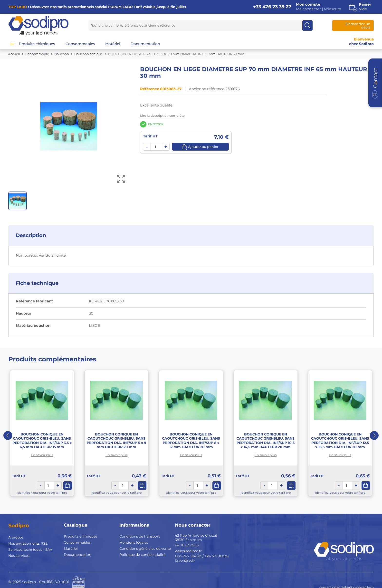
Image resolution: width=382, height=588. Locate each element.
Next (374, 435)
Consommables (77, 542)
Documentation (77, 555)
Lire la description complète (162, 116)
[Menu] (12, 44)
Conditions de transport (140, 536)
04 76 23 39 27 (187, 545)
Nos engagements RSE (28, 543)
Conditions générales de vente (145, 549)
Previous (8, 435)
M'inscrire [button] (332, 9)
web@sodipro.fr (188, 551)
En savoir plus (42, 455)
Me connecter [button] (308, 9)
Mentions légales (134, 542)
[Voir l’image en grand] (121, 179)
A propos (16, 537)
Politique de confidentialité (142, 555)
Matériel (71, 549)
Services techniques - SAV (30, 549)
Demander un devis (358, 26)
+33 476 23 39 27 (272, 7)
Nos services (19, 556)
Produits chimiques (81, 536)
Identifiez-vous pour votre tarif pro (42, 493)
